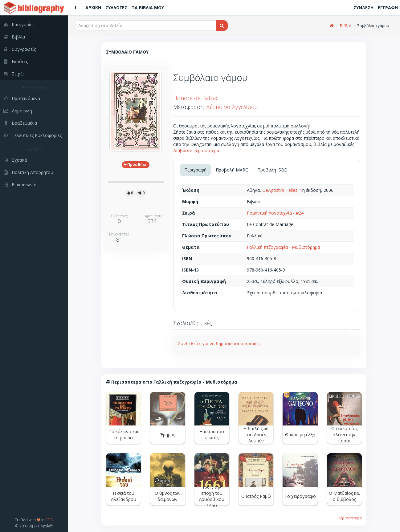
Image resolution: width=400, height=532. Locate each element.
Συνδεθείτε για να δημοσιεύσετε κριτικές (219, 343)
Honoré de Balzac (196, 98)
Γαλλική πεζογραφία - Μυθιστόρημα (283, 247)
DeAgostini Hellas (280, 190)
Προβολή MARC (232, 170)
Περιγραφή (195, 170)
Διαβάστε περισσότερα (196, 150)
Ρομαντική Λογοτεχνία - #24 (275, 213)
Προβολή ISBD (272, 170)
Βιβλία (346, 26)
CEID (49, 520)
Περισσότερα (350, 518)
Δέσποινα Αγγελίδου (232, 107)
